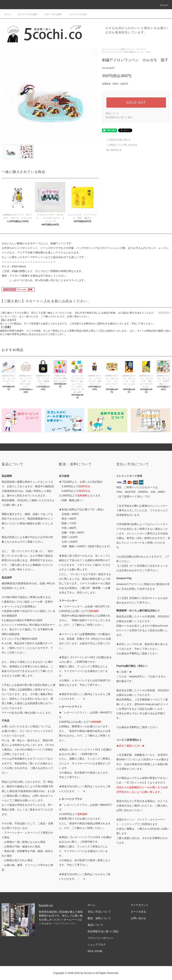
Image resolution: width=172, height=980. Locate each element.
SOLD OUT (136, 103)
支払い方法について (99, 912)
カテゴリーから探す (26, 14)
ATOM (99, 951)
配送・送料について (99, 918)
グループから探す (51, 14)
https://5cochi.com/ (65, 923)
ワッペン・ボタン (144, 52)
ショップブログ (97, 945)
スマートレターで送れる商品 (122, 52)
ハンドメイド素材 (118, 49)
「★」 (84, 699)
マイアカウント (140, 905)
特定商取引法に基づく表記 (119, 117)
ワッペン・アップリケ (137, 49)
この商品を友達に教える (116, 140)
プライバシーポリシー (101, 938)
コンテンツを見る (76, 14)
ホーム (8, 14)
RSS (90, 951)
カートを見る (138, 912)
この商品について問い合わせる (120, 145)
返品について (112, 113)
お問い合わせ (138, 918)
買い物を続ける (112, 150)
